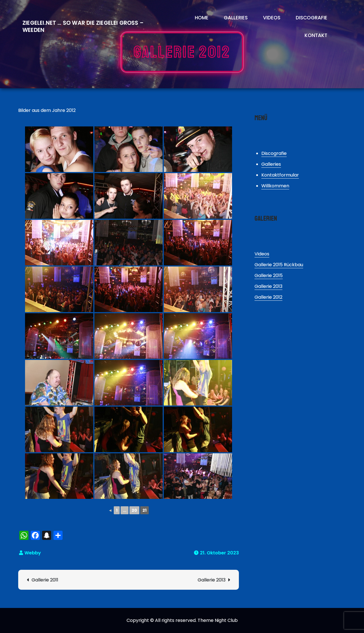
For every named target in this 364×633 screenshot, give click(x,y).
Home (202, 18)
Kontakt (316, 35)
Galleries (236, 18)
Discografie (312, 18)
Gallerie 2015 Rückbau (279, 265)
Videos (272, 18)
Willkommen (275, 186)
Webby (33, 553)
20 (134, 510)
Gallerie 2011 (45, 580)
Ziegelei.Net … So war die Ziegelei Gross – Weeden (83, 26)
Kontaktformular (280, 175)
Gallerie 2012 (268, 297)
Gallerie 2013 (212, 580)
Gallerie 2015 (269, 275)
